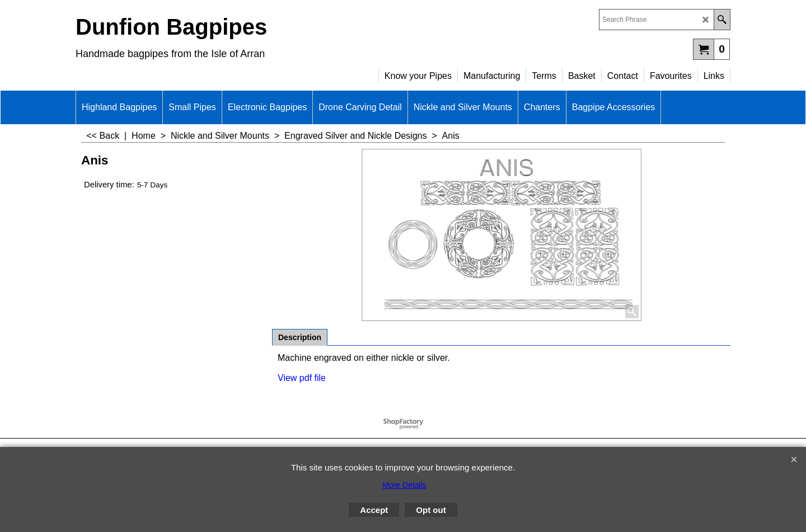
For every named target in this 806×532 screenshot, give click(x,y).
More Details (404, 485)
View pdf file (302, 378)
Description (300, 337)
